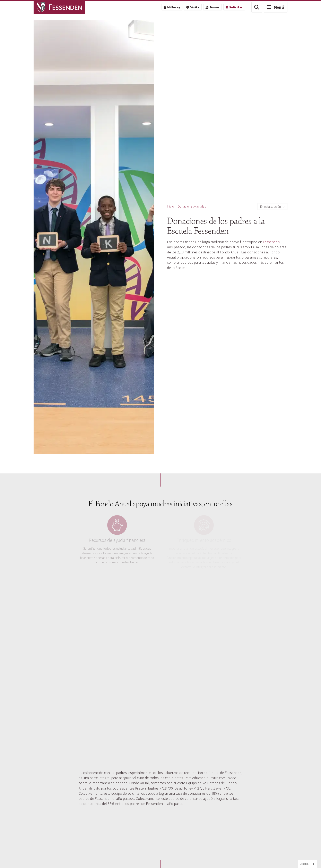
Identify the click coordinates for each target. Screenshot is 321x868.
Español (304, 864)
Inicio (171, 206)
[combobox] (307, 864)
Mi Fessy (172, 7)
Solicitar (234, 7)
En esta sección (271, 207)
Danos (212, 7)
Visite (193, 7)
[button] (257, 7)
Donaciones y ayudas (192, 206)
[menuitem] (172, 7)
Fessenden (271, 242)
